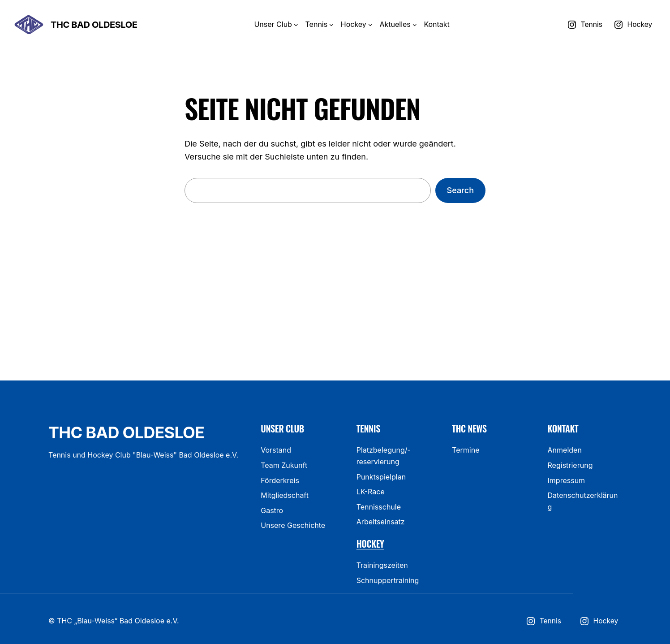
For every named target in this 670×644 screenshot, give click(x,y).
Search (460, 190)
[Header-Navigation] (296, 25)
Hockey (370, 544)
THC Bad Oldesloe (94, 25)
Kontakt (563, 428)
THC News (469, 428)
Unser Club (282, 428)
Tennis (368, 428)
